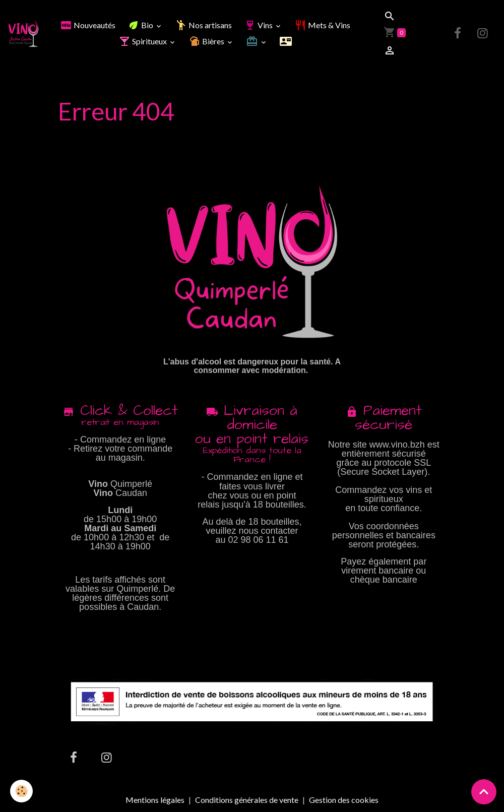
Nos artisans (203, 25)
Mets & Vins (322, 25)
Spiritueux (143, 41)
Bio (141, 25)
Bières (207, 41)
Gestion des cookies (344, 800)
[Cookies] (21, 791)
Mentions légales (155, 800)
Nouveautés (88, 25)
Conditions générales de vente (247, 800)
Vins (259, 25)
